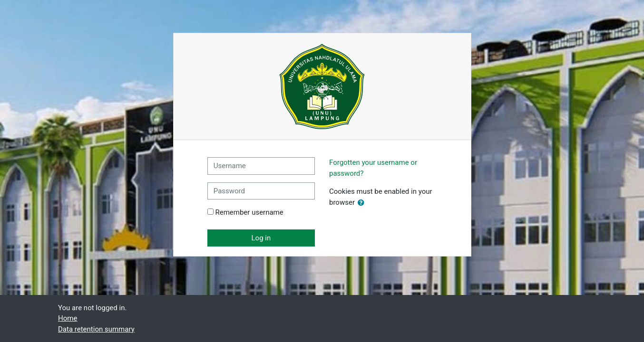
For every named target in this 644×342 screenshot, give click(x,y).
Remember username (249, 212)
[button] (363, 203)
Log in (261, 238)
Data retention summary (96, 329)
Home (68, 318)
